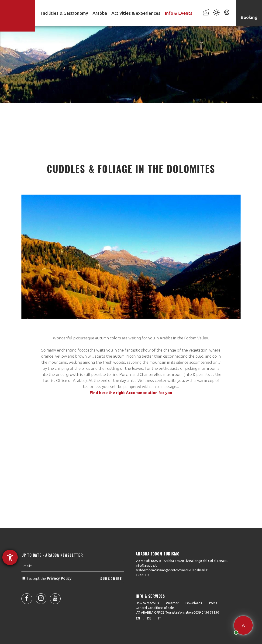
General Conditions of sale (155, 608)
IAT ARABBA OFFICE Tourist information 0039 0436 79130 (177, 612)
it (160, 618)
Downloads (194, 603)
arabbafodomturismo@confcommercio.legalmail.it (172, 570)
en (138, 618)
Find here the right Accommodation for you (131, 393)
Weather (172, 603)
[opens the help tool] (10, 557)
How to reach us (147, 603)
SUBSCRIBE (111, 587)
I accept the (47, 587)
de (149, 618)
